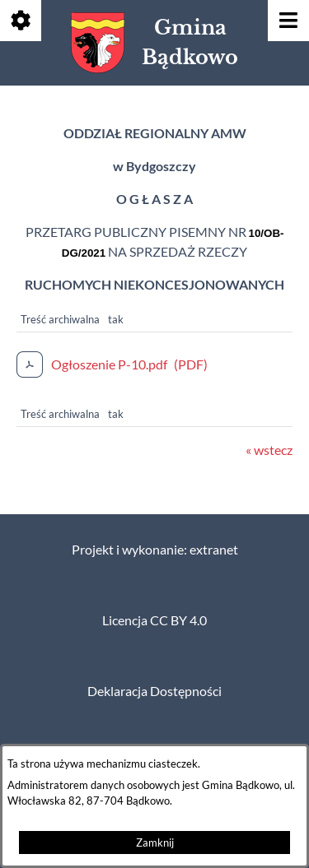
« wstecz (269, 450)
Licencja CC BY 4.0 (154, 620)
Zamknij (155, 843)
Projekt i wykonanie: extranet (155, 550)
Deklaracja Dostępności (154, 691)
